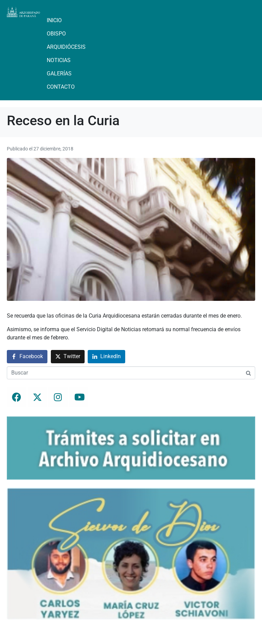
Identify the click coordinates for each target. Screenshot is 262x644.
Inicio (54, 20)
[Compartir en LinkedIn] (106, 357)
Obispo (56, 34)
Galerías (59, 74)
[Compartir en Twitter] (68, 357)
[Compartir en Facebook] (27, 357)
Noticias (59, 60)
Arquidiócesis (66, 47)
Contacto (61, 87)
